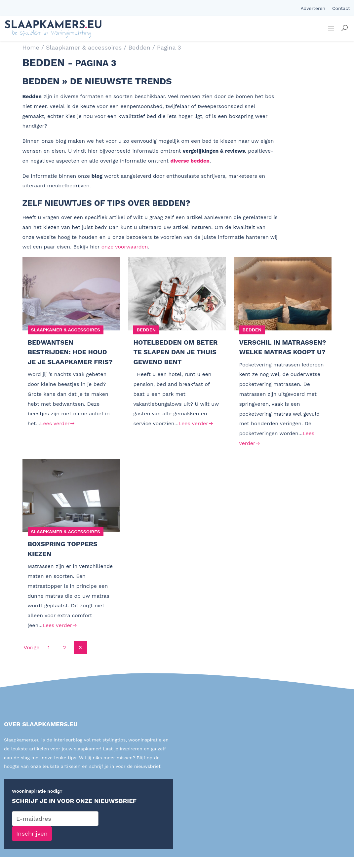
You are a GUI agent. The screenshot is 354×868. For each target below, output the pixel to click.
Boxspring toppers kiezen (64, 560)
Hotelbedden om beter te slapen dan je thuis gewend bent (177, 353)
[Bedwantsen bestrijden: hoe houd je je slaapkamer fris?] (71, 294)
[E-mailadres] (55, 830)
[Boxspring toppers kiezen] (71, 506)
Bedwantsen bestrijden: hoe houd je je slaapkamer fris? (71, 353)
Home (31, 47)
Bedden (139, 47)
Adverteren (313, 8)
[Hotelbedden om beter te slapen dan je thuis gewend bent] (177, 294)
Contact (341, 8)
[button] (344, 28)
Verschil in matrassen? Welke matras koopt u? (274, 353)
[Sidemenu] (331, 28)
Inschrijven (32, 845)
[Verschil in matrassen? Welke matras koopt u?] (283, 294)
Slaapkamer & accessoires (84, 47)
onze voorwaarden (125, 247)
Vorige (32, 658)
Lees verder (57, 424)
